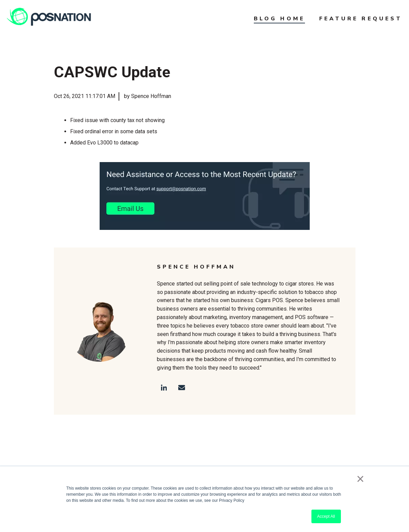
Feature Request (361, 19)
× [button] (360, 479)
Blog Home (279, 19)
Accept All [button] (326, 516)
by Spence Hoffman (148, 96)
